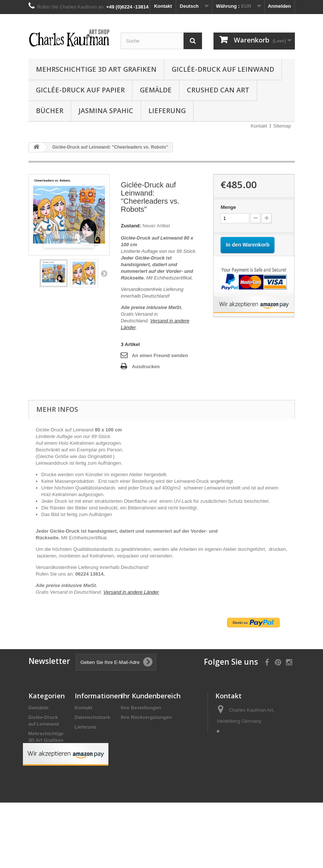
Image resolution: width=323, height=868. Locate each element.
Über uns (85, 746)
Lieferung (167, 111)
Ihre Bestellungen (141, 708)
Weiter (104, 273)
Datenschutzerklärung (100, 717)
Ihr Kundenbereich (151, 696)
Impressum (88, 737)
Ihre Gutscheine (139, 746)
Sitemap (282, 126)
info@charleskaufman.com (245, 771)
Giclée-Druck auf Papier (80, 90)
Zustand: (131, 226)
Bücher (50, 111)
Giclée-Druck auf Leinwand (223, 69)
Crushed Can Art (218, 90)
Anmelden (280, 6)
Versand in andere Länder (131, 592)
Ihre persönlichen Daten (148, 737)
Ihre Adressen (137, 727)
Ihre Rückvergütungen (147, 717)
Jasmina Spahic (106, 111)
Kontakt (163, 6)
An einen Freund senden (160, 355)
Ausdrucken (146, 367)
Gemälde (156, 90)
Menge (228, 207)
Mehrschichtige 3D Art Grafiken (96, 69)
